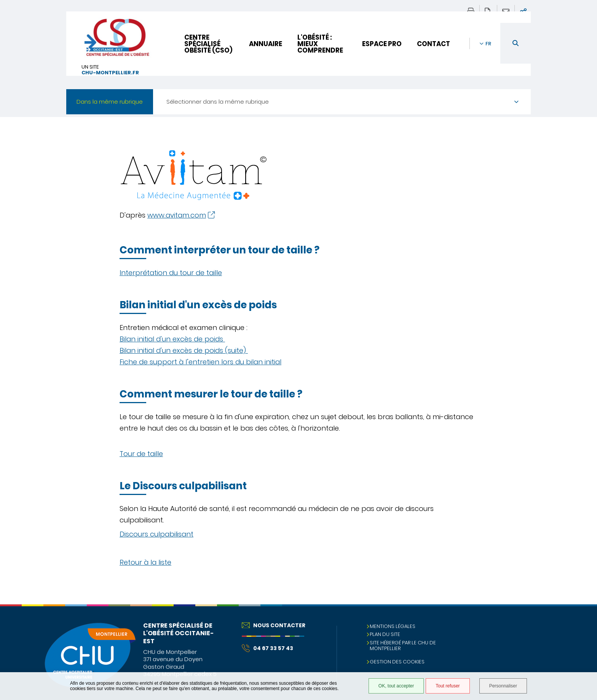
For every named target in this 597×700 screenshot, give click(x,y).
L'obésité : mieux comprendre (320, 44)
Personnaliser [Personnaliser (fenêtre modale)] (503, 686)
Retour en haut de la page (584, 620)
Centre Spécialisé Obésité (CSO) (208, 44)
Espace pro (382, 44)
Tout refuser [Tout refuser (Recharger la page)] (448, 686)
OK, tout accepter (396, 686)
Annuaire (266, 44)
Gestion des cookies (397, 662)
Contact (433, 44)
